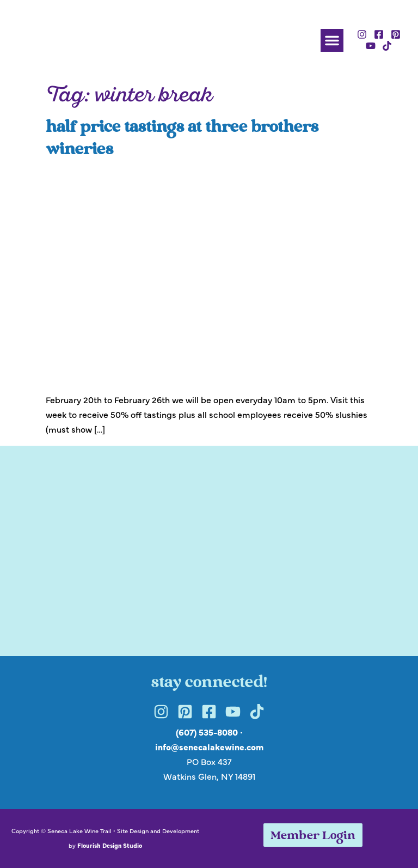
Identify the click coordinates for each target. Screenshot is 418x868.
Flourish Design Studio (110, 845)
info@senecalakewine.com (209, 746)
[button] (332, 40)
